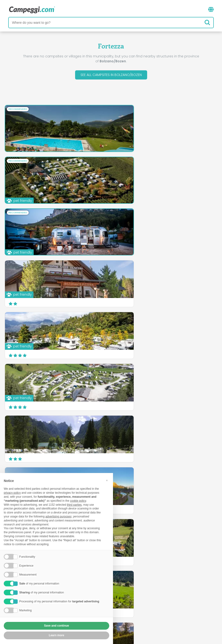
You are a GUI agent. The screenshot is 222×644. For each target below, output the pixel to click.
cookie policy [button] (78, 501)
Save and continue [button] (57, 626)
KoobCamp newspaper (119, 586)
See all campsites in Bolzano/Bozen (111, 75)
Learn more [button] (56, 635)
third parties (74, 505)
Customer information (128, 613)
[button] (107, 481)
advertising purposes (59, 517)
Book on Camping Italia (148, 605)
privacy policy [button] (12, 493)
